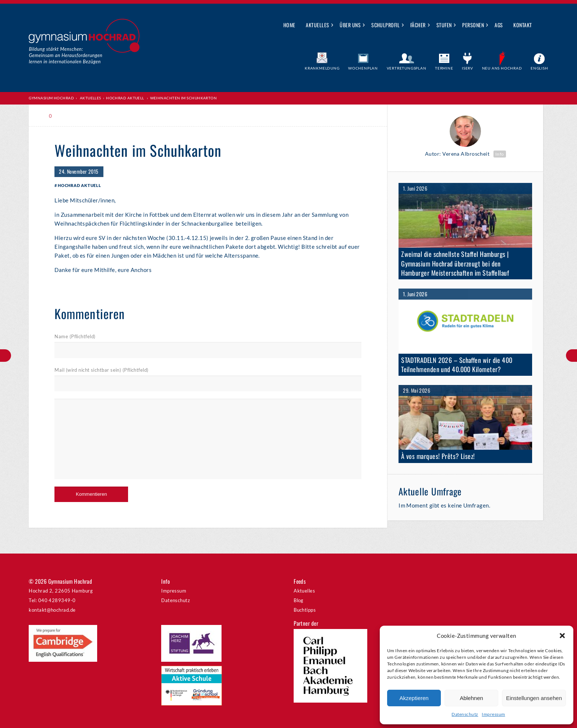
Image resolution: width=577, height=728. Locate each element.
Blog (299, 600)
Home (289, 25)
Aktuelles (317, 25)
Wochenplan (363, 68)
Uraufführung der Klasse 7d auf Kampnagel (571, 356)
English (539, 68)
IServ (468, 68)
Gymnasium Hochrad (51, 98)
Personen (473, 25)
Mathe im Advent (6, 356)
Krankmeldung (322, 68)
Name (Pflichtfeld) (75, 336)
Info (500, 154)
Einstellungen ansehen (534, 698)
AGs (499, 25)
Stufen (444, 25)
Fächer (418, 25)
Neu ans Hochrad (502, 68)
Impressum (493, 714)
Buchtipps (305, 610)
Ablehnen (471, 698)
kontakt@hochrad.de (52, 610)
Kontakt (523, 25)
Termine (444, 68)
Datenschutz (465, 714)
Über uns (350, 25)
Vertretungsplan (407, 68)
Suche (543, 25)
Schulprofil (385, 25)
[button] (562, 636)
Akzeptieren (414, 698)
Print (71, 116)
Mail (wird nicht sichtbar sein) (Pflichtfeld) (101, 370)
